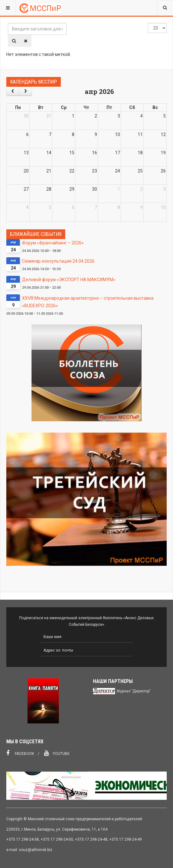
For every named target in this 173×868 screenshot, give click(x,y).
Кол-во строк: (148, 23)
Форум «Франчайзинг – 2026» (53, 243)
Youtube (57, 753)
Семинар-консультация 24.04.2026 (58, 261)
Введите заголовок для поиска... (8, 23)
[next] (25, 91)
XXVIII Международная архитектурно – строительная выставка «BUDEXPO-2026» (88, 302)
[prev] (13, 91)
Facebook (20, 753)
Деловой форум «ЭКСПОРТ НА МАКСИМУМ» (69, 280)
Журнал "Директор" (134, 691)
